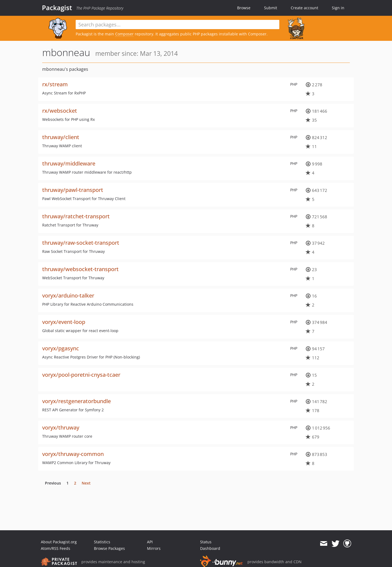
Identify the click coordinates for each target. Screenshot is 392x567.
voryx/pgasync (61, 348)
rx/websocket (60, 111)
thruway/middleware (69, 163)
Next (86, 483)
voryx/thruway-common (73, 454)
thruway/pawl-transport (73, 190)
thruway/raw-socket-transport (81, 243)
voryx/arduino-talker (68, 295)
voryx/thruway (61, 427)
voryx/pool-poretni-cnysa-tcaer (81, 375)
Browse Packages (109, 548)
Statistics (102, 542)
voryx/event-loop (64, 322)
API (150, 542)
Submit (271, 8)
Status (206, 542)
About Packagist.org (59, 542)
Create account (304, 8)
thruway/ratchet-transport (76, 216)
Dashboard (210, 548)
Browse (244, 8)
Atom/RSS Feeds (56, 548)
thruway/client (61, 137)
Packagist (57, 8)
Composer (124, 34)
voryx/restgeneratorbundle (76, 401)
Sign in (338, 8)
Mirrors (154, 548)
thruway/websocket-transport (80, 269)
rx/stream (55, 84)
